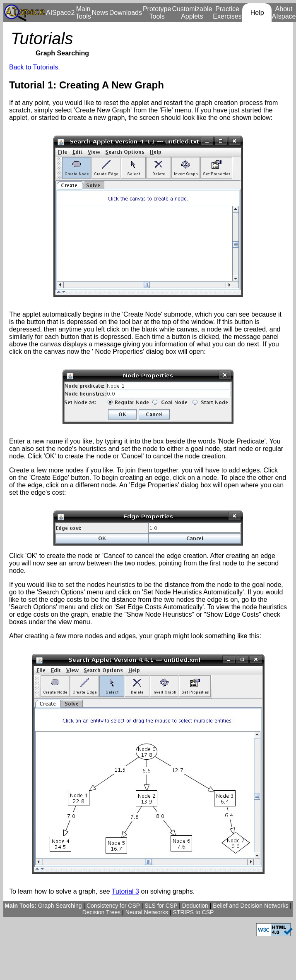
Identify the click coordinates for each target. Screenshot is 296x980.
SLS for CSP (161, 906)
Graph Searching (60, 906)
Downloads (126, 13)
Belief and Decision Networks (250, 906)
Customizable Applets (192, 13)
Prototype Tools (157, 13)
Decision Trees (102, 912)
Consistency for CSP (113, 906)
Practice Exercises (227, 13)
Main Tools (83, 13)
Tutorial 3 (125, 891)
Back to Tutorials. (35, 67)
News (100, 13)
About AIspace (284, 13)
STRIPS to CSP (194, 912)
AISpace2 (60, 13)
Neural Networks (147, 912)
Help (257, 13)
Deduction (195, 906)
